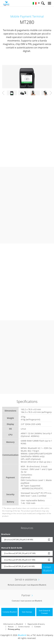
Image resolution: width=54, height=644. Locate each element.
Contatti (37, 627)
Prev (3, 93)
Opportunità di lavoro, (36, 624)
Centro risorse (24, 627)
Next (51, 93)
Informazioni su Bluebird (13, 624)
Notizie (11, 627)
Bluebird (22, 635)
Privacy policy (14, 629)
